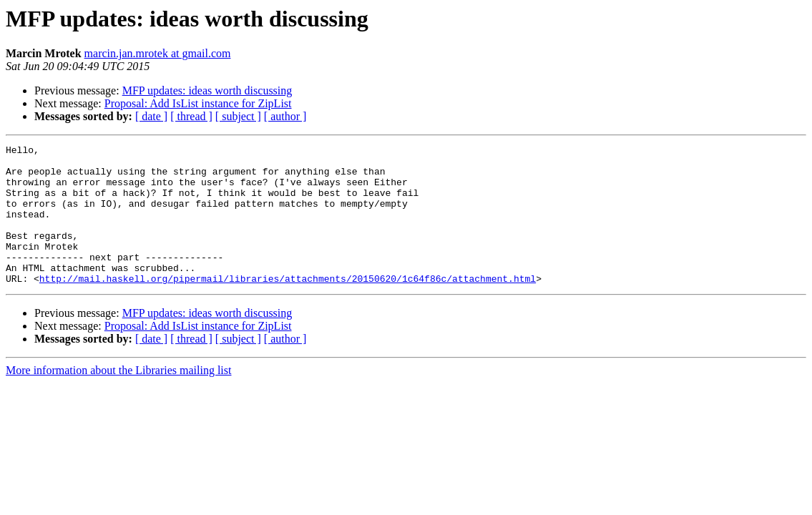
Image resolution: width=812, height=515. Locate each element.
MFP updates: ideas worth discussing (207, 90)
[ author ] (285, 116)
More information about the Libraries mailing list (118, 398)
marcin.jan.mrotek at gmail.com (158, 53)
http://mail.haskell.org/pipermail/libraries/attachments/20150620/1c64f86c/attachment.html (288, 306)
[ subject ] (238, 116)
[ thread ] (191, 116)
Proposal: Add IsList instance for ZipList (198, 103)
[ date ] (151, 116)
